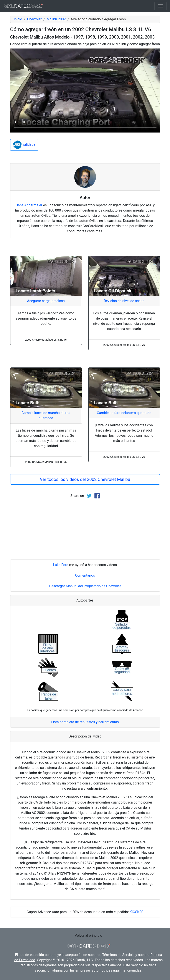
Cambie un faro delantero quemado (124, 413)
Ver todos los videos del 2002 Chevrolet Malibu (85, 479)
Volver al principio (88, 936)
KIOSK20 (136, 912)
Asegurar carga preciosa (46, 301)
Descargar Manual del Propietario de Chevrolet (85, 586)
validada (24, 145)
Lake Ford (61, 565)
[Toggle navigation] (160, 6)
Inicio (18, 19)
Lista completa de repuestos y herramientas (85, 722)
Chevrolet (34, 19)
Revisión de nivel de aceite (124, 301)
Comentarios (85, 575)
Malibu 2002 (56, 19)
